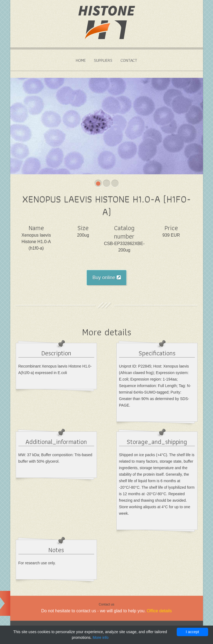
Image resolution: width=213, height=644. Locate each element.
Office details (159, 611)
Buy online (106, 278)
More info (100, 637)
